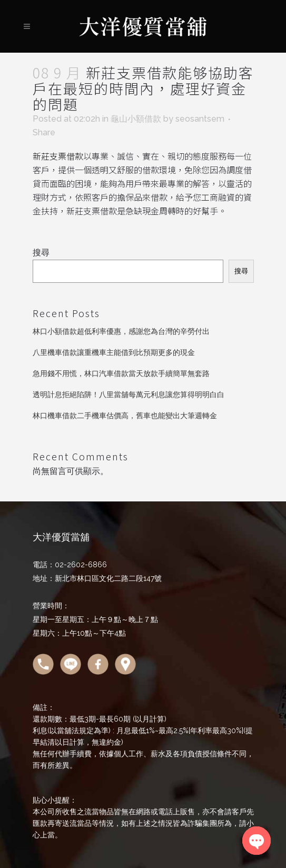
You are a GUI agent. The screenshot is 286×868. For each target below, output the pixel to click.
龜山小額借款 (136, 119)
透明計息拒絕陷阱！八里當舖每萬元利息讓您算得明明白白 (129, 394)
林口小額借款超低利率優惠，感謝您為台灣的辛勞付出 (121, 331)
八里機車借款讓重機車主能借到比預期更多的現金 (114, 352)
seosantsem (200, 119)
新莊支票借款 (58, 156)
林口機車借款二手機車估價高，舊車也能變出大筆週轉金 (125, 416)
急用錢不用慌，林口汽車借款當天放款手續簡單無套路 (121, 373)
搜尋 (41, 253)
